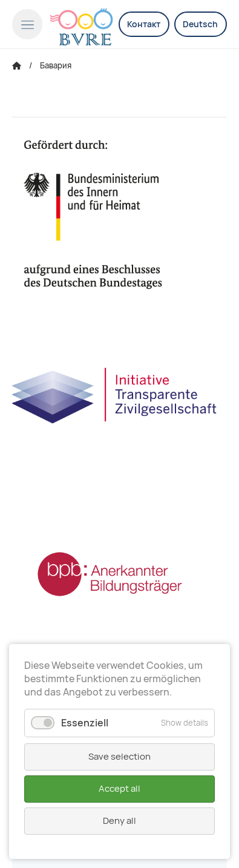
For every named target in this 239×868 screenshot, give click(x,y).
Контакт (144, 24)
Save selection (119, 757)
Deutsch (200, 24)
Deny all (119, 821)
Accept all (119, 789)
